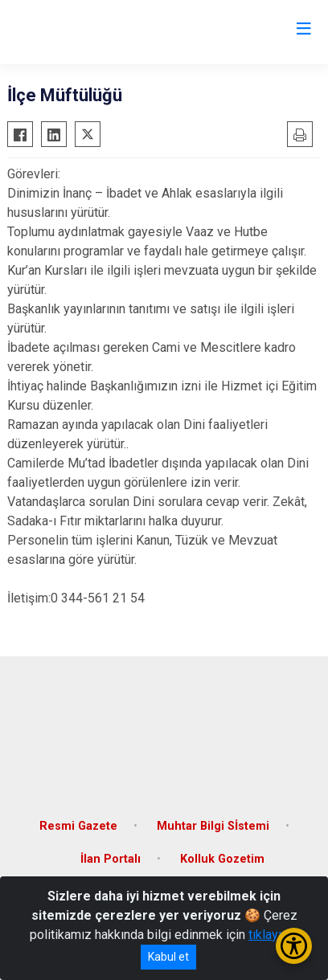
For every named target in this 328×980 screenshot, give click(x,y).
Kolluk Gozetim (222, 859)
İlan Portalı (111, 859)
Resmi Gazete (78, 826)
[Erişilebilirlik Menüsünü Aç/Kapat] (294, 946)
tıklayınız (273, 935)
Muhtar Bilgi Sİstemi (213, 826)
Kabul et (168, 957)
